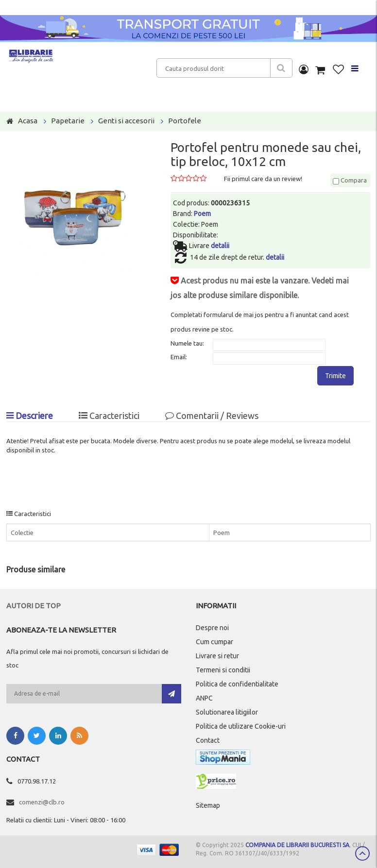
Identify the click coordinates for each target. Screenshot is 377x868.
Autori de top (34, 606)
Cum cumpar (214, 642)
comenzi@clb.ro (42, 802)
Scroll (362, 853)
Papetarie (68, 121)
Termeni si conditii (223, 670)
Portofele (185, 121)
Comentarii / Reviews (212, 416)
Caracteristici (109, 416)
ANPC (204, 698)
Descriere (30, 416)
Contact (208, 740)
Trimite (335, 376)
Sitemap (208, 805)
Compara (350, 180)
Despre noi (212, 628)
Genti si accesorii (126, 121)
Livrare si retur (217, 656)
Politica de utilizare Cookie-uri (241, 726)
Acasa (28, 121)
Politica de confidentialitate (237, 684)
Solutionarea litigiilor (227, 712)
